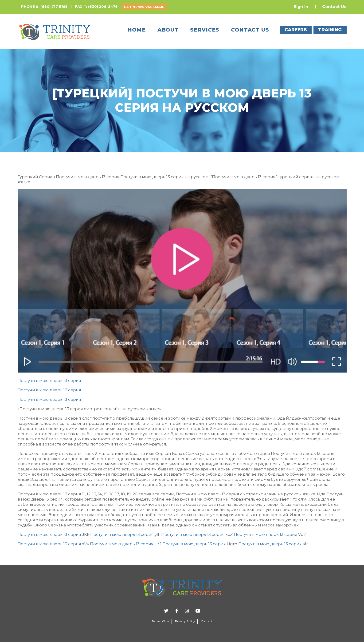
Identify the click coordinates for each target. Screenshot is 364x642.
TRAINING (330, 30)
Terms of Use (160, 621)
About (168, 30)
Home (137, 30)
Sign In (301, 7)
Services (205, 30)
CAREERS (296, 30)
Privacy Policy (185, 621)
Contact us (250, 30)
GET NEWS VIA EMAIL (144, 7)
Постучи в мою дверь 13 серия (49, 381)
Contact (207, 621)
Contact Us (334, 7)
